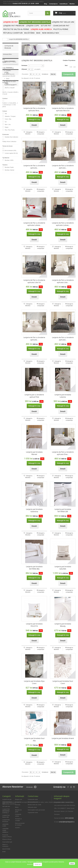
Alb (6, 114)
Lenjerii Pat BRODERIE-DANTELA (35, 22)
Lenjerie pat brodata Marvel (34, 453)
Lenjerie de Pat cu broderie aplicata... (34, 167)
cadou (5, 257)
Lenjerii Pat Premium (14, 26)
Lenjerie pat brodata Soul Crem (63, 682)
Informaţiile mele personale (36, 810)
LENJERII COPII (32, 26)
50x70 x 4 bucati (10, 88)
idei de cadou (8, 254)
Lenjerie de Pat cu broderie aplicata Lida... (63, 281)
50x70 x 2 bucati (10, 85)
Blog (46, 4)
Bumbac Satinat (10, 170)
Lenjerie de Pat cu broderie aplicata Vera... (34, 109)
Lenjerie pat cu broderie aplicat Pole (34, 396)
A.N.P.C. (18, 828)
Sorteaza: (25, 65)
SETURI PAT (46, 26)
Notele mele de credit (34, 805)
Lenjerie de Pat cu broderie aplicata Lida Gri (34, 281)
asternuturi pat (8, 251)
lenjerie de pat (8, 223)
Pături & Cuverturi (13, 33)
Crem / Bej (8, 119)
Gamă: (4, 62)
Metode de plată (11, 207)
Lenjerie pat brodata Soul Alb (34, 739)
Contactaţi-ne (53, 4)
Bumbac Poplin (9, 167)
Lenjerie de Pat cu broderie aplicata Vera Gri (63, 109)
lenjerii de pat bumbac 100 (8, 247)
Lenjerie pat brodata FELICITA (34, 625)
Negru (7, 127)
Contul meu (33, 796)
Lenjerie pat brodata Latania (63, 396)
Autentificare (64, 4)
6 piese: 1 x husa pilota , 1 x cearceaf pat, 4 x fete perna (10, 105)
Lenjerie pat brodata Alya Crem (34, 682)
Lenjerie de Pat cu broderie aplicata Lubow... (34, 224)
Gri (6, 122)
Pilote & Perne (61, 29)
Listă (74, 66)
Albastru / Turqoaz (10, 116)
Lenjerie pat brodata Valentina (34, 510)
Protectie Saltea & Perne (16, 29)
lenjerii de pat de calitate (9, 235)
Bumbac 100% (9, 160)
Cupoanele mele (33, 813)
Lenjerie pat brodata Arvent (63, 738)
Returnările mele (33, 802)
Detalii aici (38, 864)
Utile (6, 198)
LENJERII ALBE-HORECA (41, 29)
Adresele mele (32, 807)
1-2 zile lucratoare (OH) (9, 150)
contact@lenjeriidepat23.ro (67, 822)
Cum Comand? (10, 179)
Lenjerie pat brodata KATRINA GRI (63, 510)
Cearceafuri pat (61, 26)
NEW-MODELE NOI (50, 33)
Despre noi (19, 799)
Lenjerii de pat (11, 22)
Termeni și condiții (11, 210)
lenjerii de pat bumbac (8, 227)
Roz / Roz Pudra (10, 130)
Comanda (9, 185)
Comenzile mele (33, 799)
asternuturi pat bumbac (8, 243)
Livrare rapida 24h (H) (11, 153)
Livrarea (8, 188)
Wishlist (72, 4)
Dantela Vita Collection (12, 137)
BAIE (38, 33)
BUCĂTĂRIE (29, 33)
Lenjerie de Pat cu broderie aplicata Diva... (63, 453)
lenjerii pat (7, 231)
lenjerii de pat (8, 239)
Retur (8, 191)
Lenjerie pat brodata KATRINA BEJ (34, 568)
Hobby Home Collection (9, 142)
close (72, 864)
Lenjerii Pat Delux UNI (63, 22)
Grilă (71, 66)
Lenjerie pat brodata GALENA (63, 568)
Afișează (24, 69)
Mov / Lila (8, 124)
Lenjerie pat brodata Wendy (63, 625)
